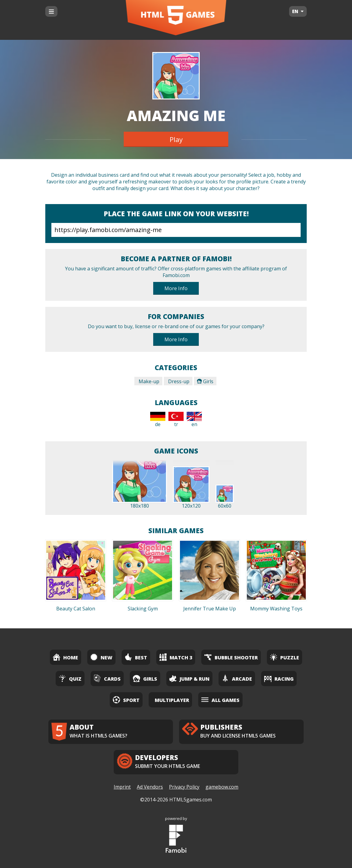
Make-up (148, 381)
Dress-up (178, 381)
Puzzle (285, 657)
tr (176, 420)
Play (176, 139)
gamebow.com (222, 787)
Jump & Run (189, 678)
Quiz (70, 678)
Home (66, 657)
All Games (220, 700)
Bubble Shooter (231, 657)
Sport (126, 700)
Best (136, 657)
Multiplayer (172, 700)
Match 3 (176, 657)
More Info (176, 288)
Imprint (122, 787)
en (194, 420)
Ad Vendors (150, 787)
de (158, 420)
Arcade (237, 678)
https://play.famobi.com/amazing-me (176, 230)
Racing (279, 678)
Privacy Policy (184, 787)
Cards (107, 678)
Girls (205, 381)
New (101, 657)
